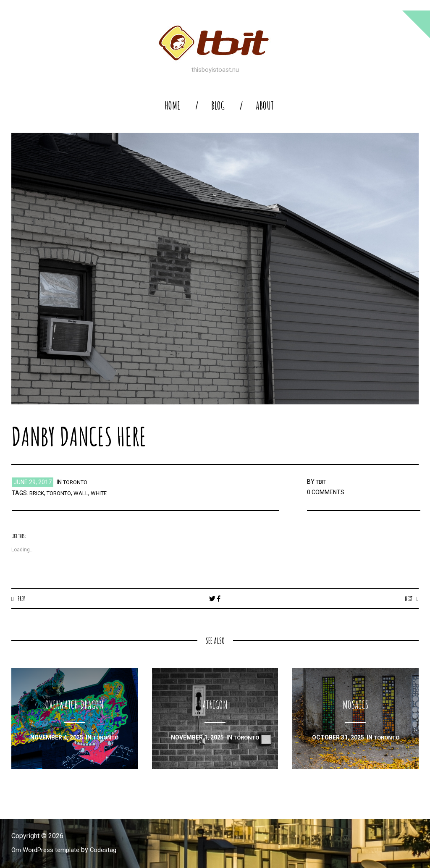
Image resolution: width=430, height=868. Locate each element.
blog (218, 106)
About (265, 106)
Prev (22, 598)
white (104, 493)
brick (37, 493)
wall (85, 493)
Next (408, 598)
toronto (77, 482)
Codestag (109, 850)
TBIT (322, 482)
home (172, 106)
